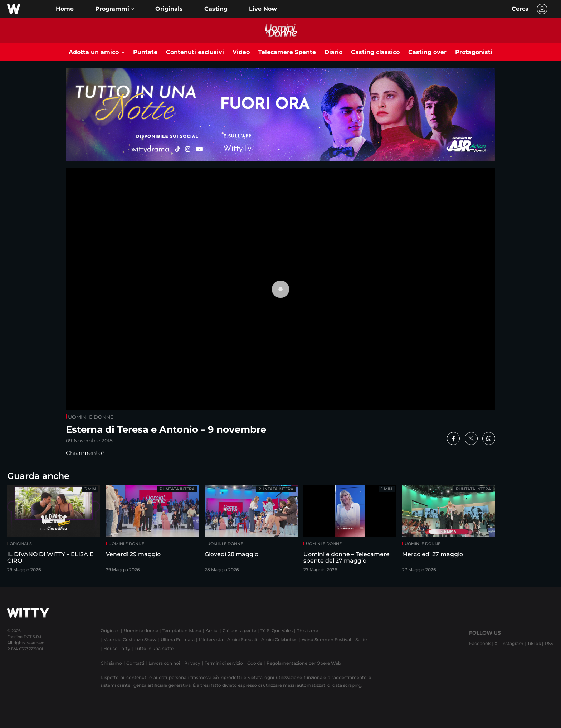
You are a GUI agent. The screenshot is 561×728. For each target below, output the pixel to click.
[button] (114, 9)
